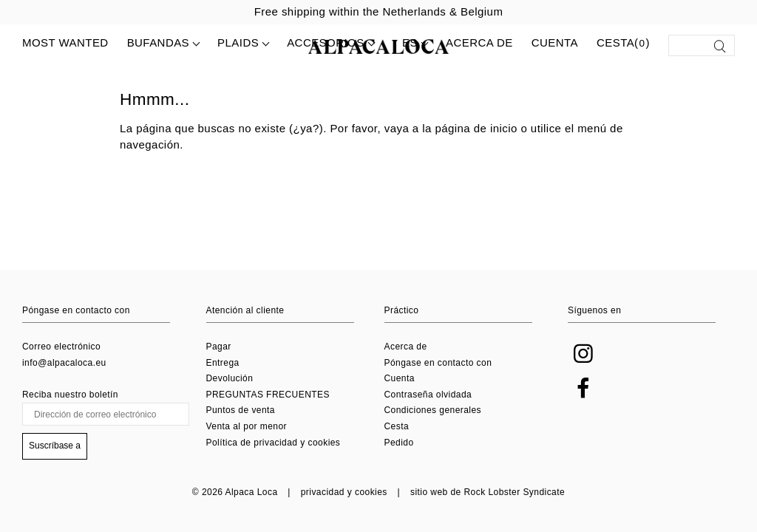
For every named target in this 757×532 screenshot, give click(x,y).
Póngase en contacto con (438, 363)
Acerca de (479, 42)
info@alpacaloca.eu (64, 363)
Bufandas (158, 42)
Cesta (397, 426)
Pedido (399, 443)
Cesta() (623, 44)
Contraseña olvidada (428, 395)
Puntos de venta (241, 410)
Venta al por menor (247, 426)
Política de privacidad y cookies (274, 443)
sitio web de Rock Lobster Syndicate (488, 492)
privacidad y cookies (344, 492)
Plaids (238, 42)
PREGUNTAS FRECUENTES (268, 395)
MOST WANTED (65, 42)
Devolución (230, 378)
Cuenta (555, 42)
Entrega (223, 363)
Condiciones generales (433, 410)
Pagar (219, 347)
